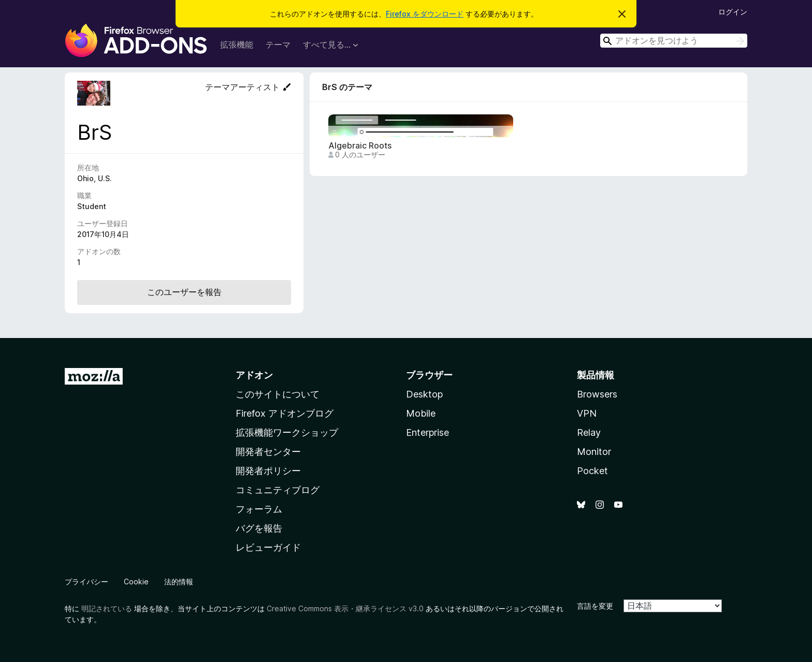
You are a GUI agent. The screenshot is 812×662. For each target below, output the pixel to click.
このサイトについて (278, 394)
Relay (589, 432)
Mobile (421, 413)
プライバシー (86, 582)
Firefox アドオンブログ (285, 413)
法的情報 (179, 582)
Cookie (136, 582)
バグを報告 (259, 528)
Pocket (592, 471)
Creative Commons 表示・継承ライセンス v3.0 (345, 608)
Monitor (594, 452)
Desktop (424, 394)
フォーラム (259, 509)
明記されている (107, 608)
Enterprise (427, 432)
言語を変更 (595, 606)
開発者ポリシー (268, 471)
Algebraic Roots (360, 146)
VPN (587, 413)
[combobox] (674, 41)
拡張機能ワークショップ (287, 432)
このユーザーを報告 (184, 292)
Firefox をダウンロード (425, 14)
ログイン (733, 12)
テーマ (278, 45)
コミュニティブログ (278, 490)
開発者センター (268, 452)
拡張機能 (237, 45)
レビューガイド (268, 547)
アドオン (254, 375)
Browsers (597, 394)
